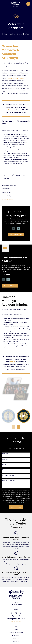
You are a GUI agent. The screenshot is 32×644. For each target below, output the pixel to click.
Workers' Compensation (16, 632)
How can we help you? (9, 481)
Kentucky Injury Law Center (16, 78)
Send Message (16, 507)
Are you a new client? (8, 475)
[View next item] (18, 228)
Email (4, 470)
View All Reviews (10, 286)
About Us (16, 641)
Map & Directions (16, 621)
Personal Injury (16, 635)
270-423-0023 (16, 605)
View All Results (16, 234)
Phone (4, 465)
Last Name (5, 459)
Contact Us (16, 638)
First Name (5, 454)
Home (16, 629)
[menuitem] (16, 185)
